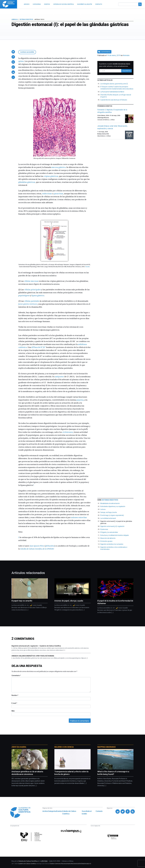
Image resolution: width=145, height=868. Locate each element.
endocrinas (47, 194)
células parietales (32, 301)
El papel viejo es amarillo (22, 601)
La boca (103, 509)
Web (13, 711)
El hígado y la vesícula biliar (109, 532)
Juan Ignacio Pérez (37, 546)
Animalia (15, 19)
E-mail (14, 703)
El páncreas (104, 529)
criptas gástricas (51, 176)
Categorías (52, 811)
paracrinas (58, 194)
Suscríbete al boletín (87, 812)
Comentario (16, 675)
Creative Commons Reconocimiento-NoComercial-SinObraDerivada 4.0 (70, 864)
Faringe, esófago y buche (109, 512)
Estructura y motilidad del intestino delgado (115, 535)
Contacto (99, 811)
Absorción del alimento (108, 538)
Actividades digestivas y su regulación (113, 506)
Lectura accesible (27, 52)
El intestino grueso (106, 541)
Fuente (87, 267)
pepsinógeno (24, 296)
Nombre (15, 695)
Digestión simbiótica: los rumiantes (112, 544)
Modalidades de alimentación (110, 503)
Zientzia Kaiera (19, 747)
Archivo (45, 811)
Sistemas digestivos (26, 19)
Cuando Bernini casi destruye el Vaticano (114, 100)
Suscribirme (127, 71)
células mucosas (31, 281)
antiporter (59, 377)
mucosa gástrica (58, 167)
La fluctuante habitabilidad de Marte (112, 92)
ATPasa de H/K (39, 347)
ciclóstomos (68, 432)
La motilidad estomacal (108, 518)
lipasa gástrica (38, 296)
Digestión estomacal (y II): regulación (112, 526)
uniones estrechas (79, 517)
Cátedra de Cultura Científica (69, 812)
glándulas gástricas (27, 182)
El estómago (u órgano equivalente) (112, 515)
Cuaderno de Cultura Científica (27, 864)
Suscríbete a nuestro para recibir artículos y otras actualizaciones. (115, 65)
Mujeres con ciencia (64, 747)
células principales (33, 290)
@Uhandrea (50, 546)
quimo (21, 61)
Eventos (59, 811)
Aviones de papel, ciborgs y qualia (69, 601)
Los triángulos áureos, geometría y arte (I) (114, 84)
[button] (13, 52)
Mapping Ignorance (107, 747)
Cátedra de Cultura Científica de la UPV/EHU (37, 549)
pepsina (80, 400)
